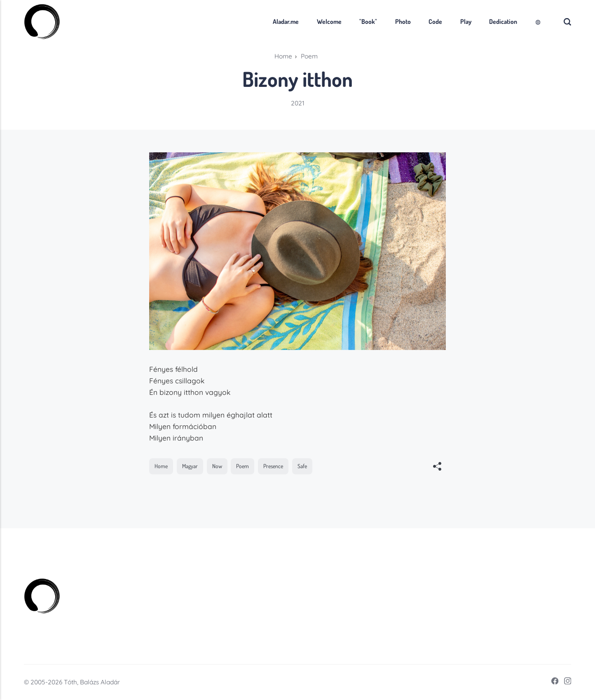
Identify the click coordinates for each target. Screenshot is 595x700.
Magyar (190, 466)
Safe (302, 466)
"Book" (368, 21)
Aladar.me (286, 21)
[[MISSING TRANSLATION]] (437, 467)
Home (161, 466)
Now (217, 466)
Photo (403, 21)
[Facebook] (552, 682)
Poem (242, 466)
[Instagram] (565, 682)
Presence (273, 466)
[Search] (567, 22)
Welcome (329, 21)
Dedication (503, 21)
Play (466, 21)
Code (435, 21)
